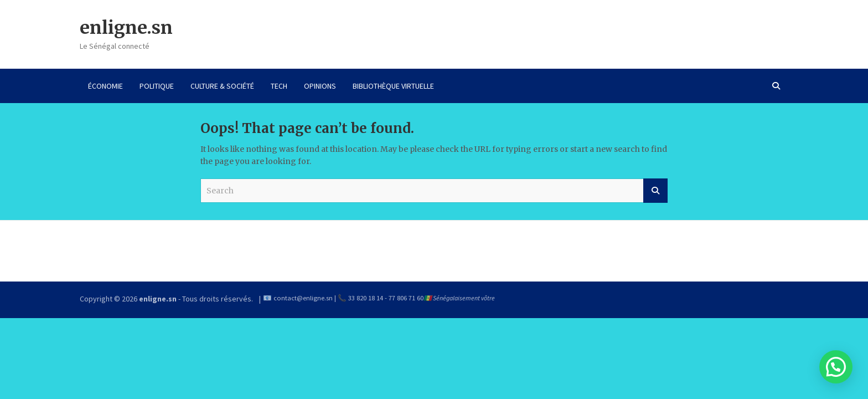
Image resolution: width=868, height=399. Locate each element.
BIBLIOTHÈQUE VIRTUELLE (393, 86)
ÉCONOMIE (105, 86)
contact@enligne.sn (303, 298)
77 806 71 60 (406, 298)
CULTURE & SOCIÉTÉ (222, 86)
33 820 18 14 (366, 298)
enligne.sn (126, 28)
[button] (836, 367)
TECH (279, 86)
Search (655, 191)
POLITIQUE (157, 86)
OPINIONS (320, 86)
